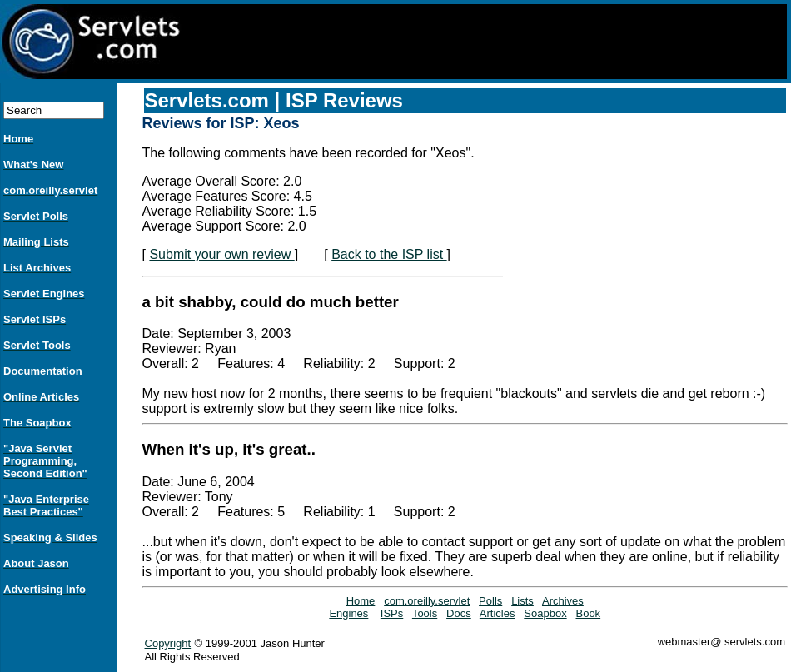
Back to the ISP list (389, 254)
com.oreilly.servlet (427, 601)
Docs (459, 613)
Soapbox (545, 613)
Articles (497, 613)
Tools (425, 613)
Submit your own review (221, 254)
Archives (563, 601)
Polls (490, 601)
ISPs (392, 613)
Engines (348, 613)
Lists (522, 601)
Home (361, 601)
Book (588, 613)
